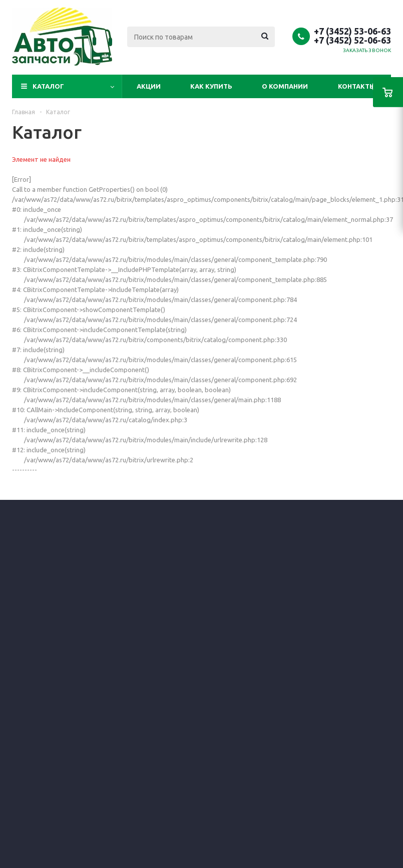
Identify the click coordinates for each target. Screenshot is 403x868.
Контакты (357, 86)
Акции (149, 86)
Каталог (48, 86)
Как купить (211, 86)
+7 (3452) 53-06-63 (352, 31)
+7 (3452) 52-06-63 (352, 40)
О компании (285, 86)
